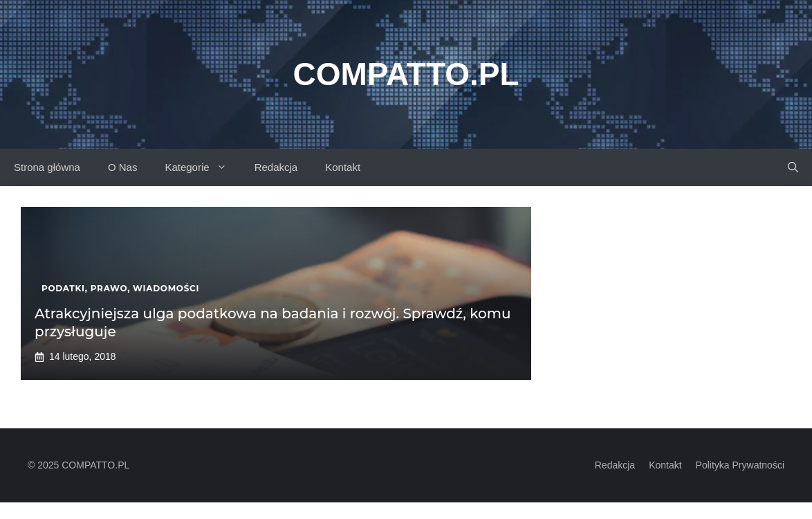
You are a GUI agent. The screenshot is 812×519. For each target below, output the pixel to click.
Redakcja (276, 167)
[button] (793, 167)
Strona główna (47, 167)
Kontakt (343, 167)
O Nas (123, 167)
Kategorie (202, 167)
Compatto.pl (406, 74)
